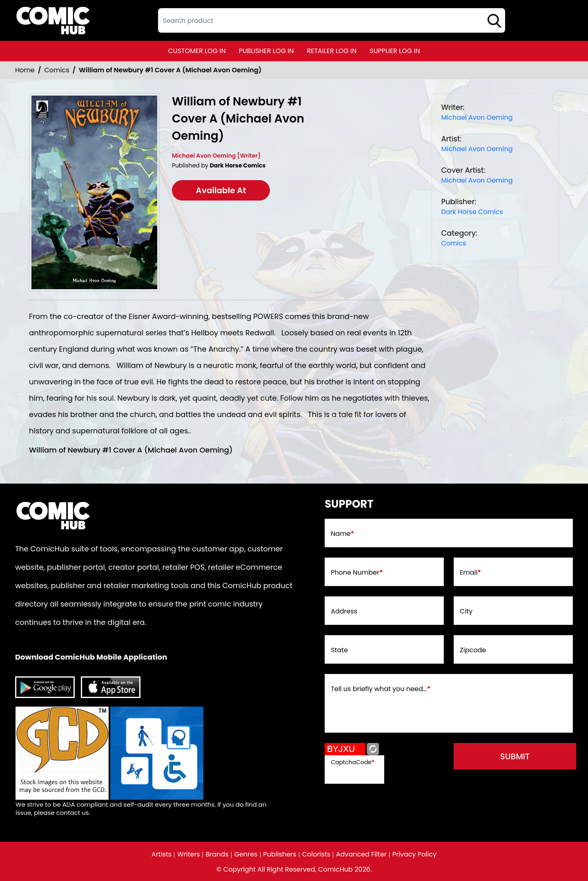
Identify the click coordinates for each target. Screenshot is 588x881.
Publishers (280, 854)
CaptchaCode (353, 762)
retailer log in (332, 51)
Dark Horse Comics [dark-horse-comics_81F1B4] (472, 212)
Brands (217, 854)
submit (515, 756)
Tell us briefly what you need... (381, 689)
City (466, 611)
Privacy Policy (414, 854)
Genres (246, 854)
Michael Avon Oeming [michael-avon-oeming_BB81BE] (477, 117)
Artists (161, 854)
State (339, 650)
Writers (189, 854)
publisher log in (266, 51)
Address (344, 611)
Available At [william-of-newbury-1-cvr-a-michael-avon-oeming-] (221, 190)
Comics (57, 70)
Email (470, 573)
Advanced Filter (361, 854)
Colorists (316, 854)
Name (342, 534)
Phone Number (357, 573)
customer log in (197, 51)
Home (25, 70)
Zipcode (473, 650)
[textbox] (332, 20)
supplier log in (395, 51)
